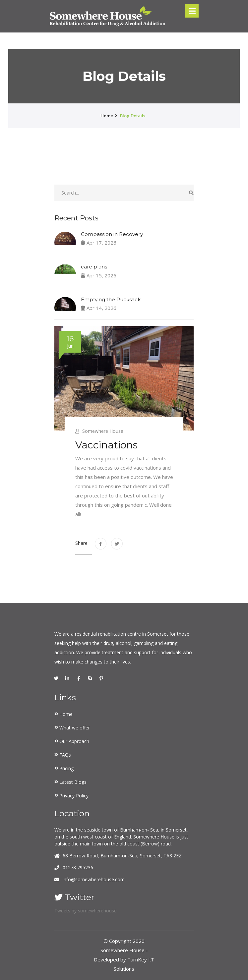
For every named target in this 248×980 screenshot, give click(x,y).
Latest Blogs (73, 782)
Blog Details (133, 116)
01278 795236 (78, 867)
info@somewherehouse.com (94, 879)
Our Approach (74, 741)
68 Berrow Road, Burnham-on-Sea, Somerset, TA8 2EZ (122, 856)
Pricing (66, 768)
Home (66, 714)
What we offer (75, 728)
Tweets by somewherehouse (86, 911)
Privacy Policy (74, 796)
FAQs (65, 755)
